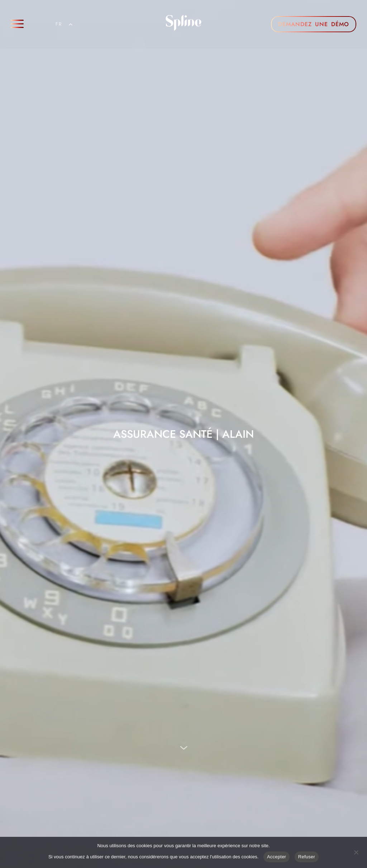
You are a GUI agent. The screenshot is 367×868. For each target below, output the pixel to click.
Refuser (307, 857)
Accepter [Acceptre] (277, 857)
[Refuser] (356, 852)
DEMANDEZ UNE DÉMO (314, 24)
